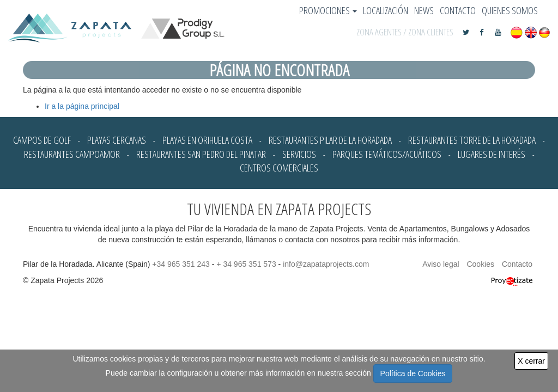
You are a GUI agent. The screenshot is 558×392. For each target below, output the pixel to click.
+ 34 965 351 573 (246, 264)
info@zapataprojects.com (326, 264)
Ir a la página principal (82, 106)
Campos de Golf (42, 140)
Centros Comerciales (279, 168)
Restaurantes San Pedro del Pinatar (201, 154)
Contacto (458, 10)
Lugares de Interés (492, 154)
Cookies (480, 264)
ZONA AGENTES (379, 32)
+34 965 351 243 (181, 264)
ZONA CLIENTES (431, 32)
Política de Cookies (413, 373)
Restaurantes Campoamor (72, 154)
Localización (386, 10)
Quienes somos (510, 10)
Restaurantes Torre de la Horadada (472, 140)
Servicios (299, 154)
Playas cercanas (117, 140)
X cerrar (531, 361)
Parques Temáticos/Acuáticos (387, 154)
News (424, 10)
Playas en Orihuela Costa (207, 140)
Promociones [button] (328, 10)
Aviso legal (441, 264)
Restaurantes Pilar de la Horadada (330, 140)
